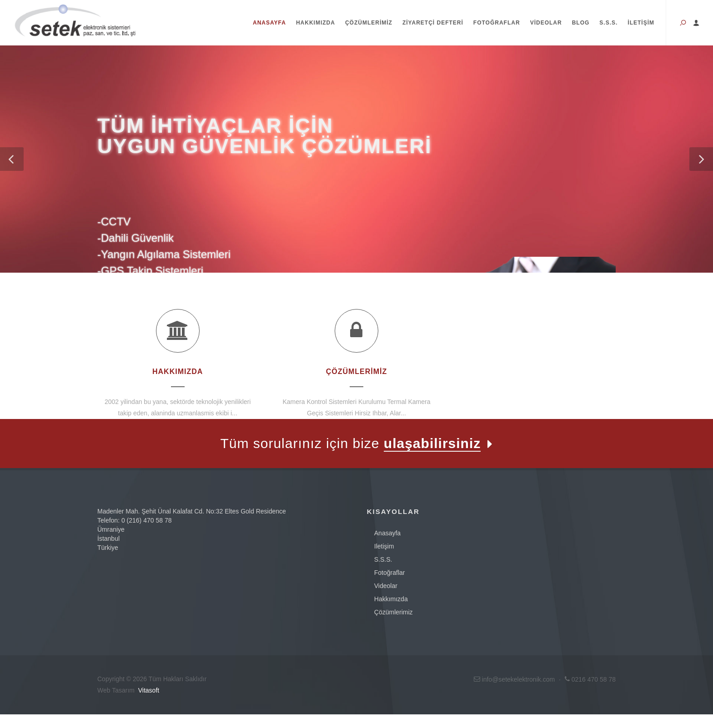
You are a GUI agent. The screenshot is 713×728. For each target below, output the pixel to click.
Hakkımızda (316, 23)
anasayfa (387, 533)
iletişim (384, 546)
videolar (386, 586)
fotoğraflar (390, 573)
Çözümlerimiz (369, 23)
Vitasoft (149, 690)
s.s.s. (383, 559)
